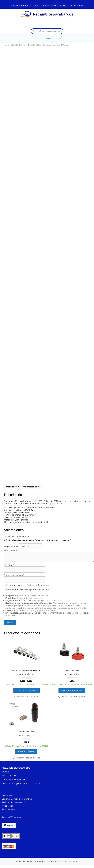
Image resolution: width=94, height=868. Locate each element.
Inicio (7, 45)
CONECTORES (34, 45)
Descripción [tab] (13, 487)
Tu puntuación (11, 546)
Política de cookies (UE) (14, 802)
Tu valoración (11, 550)
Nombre (9, 565)
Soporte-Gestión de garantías (17, 799)
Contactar (7, 795)
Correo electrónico (14, 575)
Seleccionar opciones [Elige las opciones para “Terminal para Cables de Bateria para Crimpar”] (26, 691)
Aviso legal (7, 806)
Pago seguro (8, 809)
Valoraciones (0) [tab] (32, 487)
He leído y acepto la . (27, 585)
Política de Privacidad (38, 585)
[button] (26, 697)
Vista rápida (26, 674)
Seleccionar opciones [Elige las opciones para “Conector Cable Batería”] (72, 691)
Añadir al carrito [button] (26, 752)
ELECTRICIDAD (18, 45)
